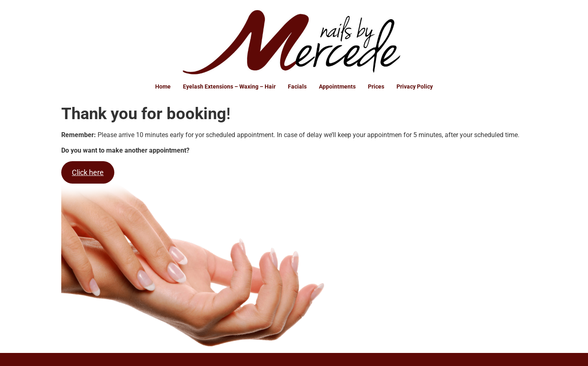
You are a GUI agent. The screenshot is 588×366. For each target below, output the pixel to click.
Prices (376, 87)
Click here (88, 172)
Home (163, 87)
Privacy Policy (415, 87)
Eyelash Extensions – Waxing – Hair (229, 87)
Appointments (337, 87)
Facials (297, 87)
